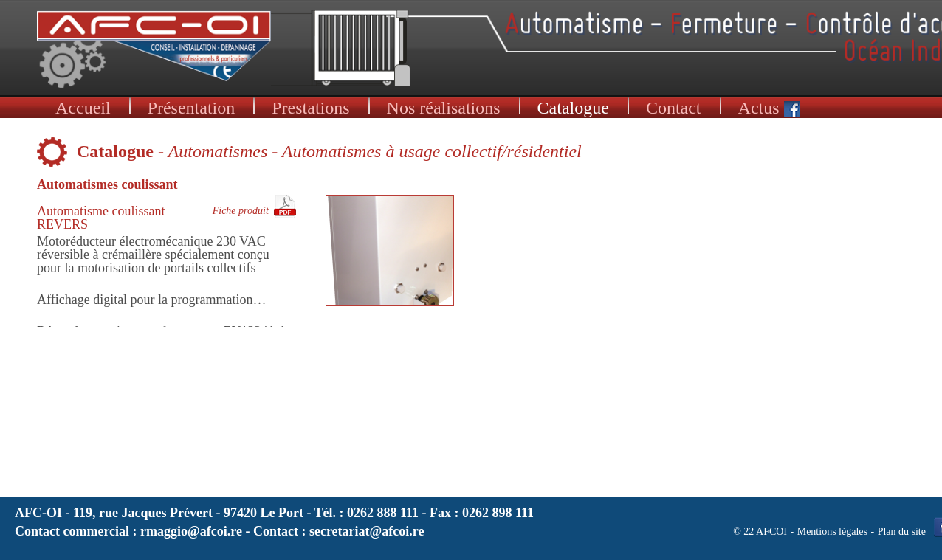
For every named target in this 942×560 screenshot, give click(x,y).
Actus (769, 108)
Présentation (192, 108)
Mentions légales (832, 532)
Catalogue (573, 108)
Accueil (83, 108)
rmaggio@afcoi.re (191, 531)
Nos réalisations (444, 108)
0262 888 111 (383, 513)
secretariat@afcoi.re (367, 531)
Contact (674, 108)
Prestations (310, 108)
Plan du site (902, 532)
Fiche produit (241, 211)
